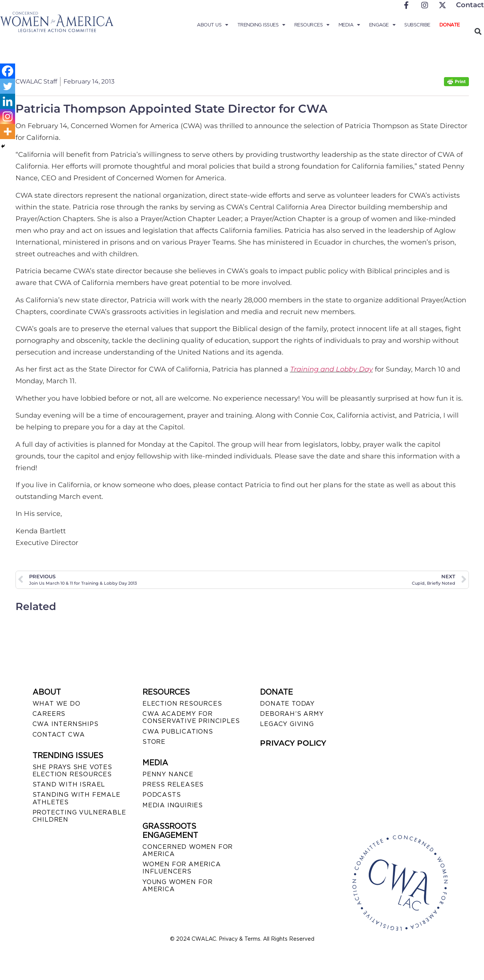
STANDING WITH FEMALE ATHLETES (77, 798)
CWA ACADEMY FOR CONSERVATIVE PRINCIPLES (191, 717)
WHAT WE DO (56, 704)
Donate (450, 25)
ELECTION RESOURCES (182, 704)
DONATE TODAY (287, 704)
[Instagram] (8, 116)
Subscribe (417, 25)
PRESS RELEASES (173, 784)
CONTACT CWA (59, 735)
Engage (382, 25)
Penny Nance (168, 774)
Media (349, 25)
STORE (154, 742)
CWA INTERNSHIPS (66, 724)
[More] (8, 132)
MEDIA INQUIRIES (173, 805)
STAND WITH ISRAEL (69, 784)
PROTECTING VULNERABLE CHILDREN (79, 816)
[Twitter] (8, 86)
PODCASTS (162, 795)
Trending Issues (261, 25)
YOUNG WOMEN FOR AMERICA (178, 886)
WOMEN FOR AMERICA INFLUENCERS (182, 868)
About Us (213, 25)
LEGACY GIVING (287, 724)
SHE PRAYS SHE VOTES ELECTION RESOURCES (72, 771)
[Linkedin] (8, 101)
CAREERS (49, 714)
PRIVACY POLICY (293, 743)
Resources (312, 25)
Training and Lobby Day (332, 369)
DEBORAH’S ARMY (292, 714)
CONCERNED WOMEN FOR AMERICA (188, 850)
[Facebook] (8, 71)
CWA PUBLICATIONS (178, 732)
